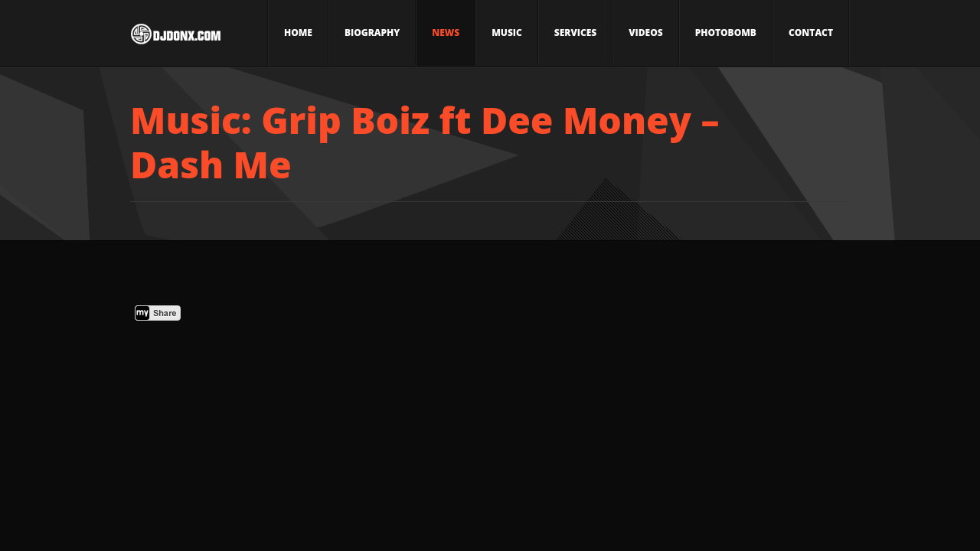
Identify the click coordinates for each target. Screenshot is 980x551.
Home (298, 33)
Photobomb (726, 33)
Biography (372, 33)
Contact (811, 33)
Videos (645, 33)
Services (575, 33)
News (446, 33)
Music (507, 33)
